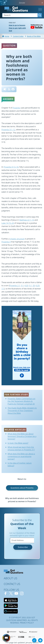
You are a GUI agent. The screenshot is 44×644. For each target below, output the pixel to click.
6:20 (37, 286)
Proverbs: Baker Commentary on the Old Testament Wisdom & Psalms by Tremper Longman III (21, 401)
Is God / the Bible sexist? (18, 443)
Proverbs (16, 108)
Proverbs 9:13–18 (11, 167)
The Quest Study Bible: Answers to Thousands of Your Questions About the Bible (22, 411)
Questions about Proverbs (22, 488)
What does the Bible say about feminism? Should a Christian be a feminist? (22, 436)
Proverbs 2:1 (15, 286)
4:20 (26, 286)
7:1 (3, 289)
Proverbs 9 (6, 242)
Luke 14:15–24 (8, 223)
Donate (22, 3)
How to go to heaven (17, 25)
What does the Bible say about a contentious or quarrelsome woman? (21, 456)
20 (34, 286)
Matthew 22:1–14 (27, 220)
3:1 (22, 286)
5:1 (30, 286)
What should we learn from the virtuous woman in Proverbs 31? (21, 448)
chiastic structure (17, 239)
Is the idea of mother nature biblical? (20, 464)
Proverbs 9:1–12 (8, 130)
